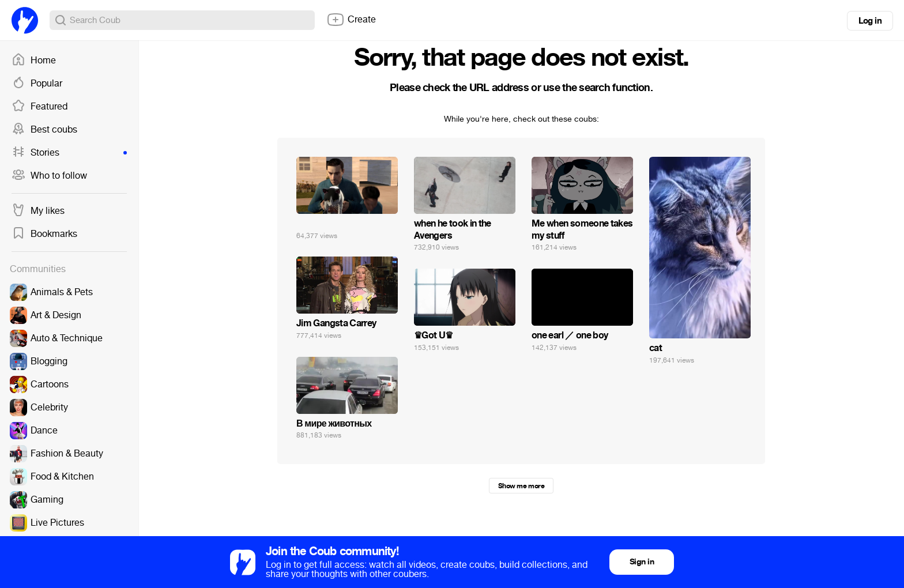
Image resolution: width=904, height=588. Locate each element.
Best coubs (44, 130)
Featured (39, 107)
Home (34, 61)
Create (351, 20)
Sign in (642, 562)
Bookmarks (44, 234)
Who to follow (49, 176)
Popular (37, 84)
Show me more (521, 486)
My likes (38, 211)
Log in (870, 21)
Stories (69, 153)
